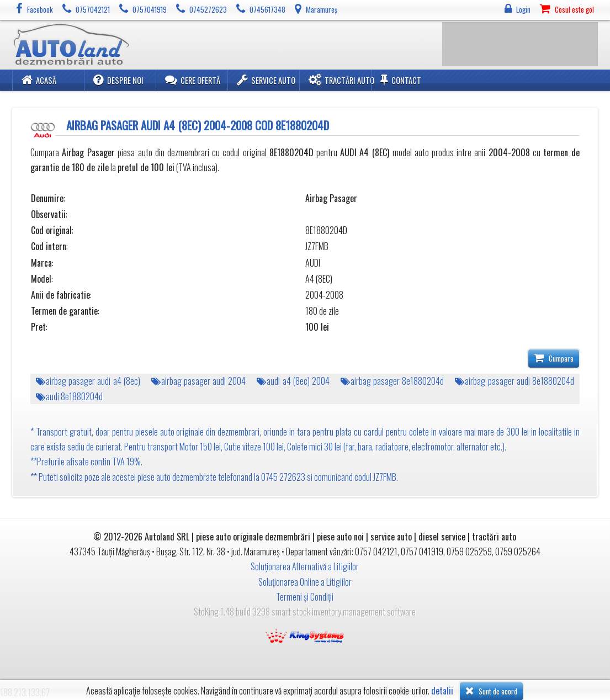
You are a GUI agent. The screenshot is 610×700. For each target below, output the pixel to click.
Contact (401, 80)
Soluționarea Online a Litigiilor (305, 582)
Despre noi (118, 80)
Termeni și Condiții (305, 597)
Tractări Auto (341, 80)
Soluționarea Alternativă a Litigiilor (305, 566)
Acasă (39, 80)
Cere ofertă (193, 80)
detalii (442, 691)
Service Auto (266, 80)
